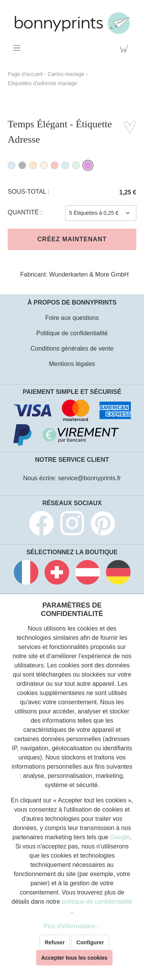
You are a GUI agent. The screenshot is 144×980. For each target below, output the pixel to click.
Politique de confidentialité (72, 333)
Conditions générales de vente (72, 348)
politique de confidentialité (97, 902)
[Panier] (126, 48)
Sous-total (28, 192)
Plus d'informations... (72, 926)
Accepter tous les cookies (74, 958)
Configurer (90, 942)
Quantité (24, 212)
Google (120, 837)
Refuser (55, 942)
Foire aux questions (72, 318)
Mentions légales (72, 364)
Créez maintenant (72, 239)
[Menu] (18, 48)
